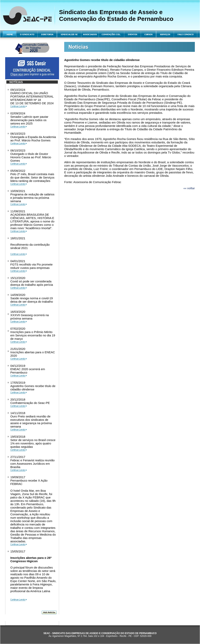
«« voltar (189, 188)
